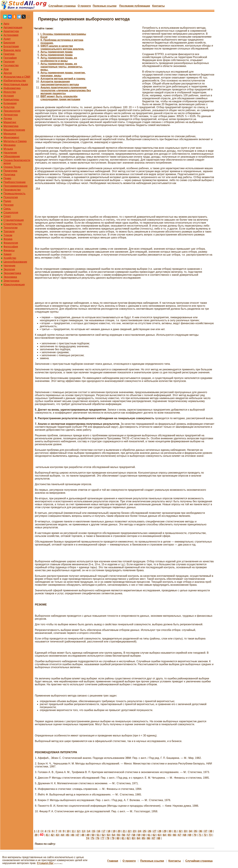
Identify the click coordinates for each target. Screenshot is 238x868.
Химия (7, 254)
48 (83, 835)
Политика (9, 175)
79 (113, 838)
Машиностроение (14, 130)
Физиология (11, 243)
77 (103, 838)
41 (47, 835)
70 (195, 835)
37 (206, 831)
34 (190, 831)
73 (210, 835)
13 (83, 831)
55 (118, 835)
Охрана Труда (12, 167)
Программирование (16, 186)
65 (169, 835)
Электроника (11, 281)
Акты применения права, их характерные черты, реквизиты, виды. (62, 67)
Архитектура (11, 31)
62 (154, 835)
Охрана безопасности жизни (17, 162)
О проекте (84, 6)
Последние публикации (135, 6)
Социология (11, 212)
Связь (7, 209)
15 (93, 831)
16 (99, 831)
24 (139, 831)
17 (104, 831)
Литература (11, 115)
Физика (8, 239)
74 (87, 838)
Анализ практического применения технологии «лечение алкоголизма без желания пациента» (66, 90)
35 (195, 831)
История (9, 96)
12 (78, 831)
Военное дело (12, 50)
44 (62, 835)
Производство (12, 190)
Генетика (9, 54)
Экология (9, 269)
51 (98, 835)
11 (73, 831)
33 (185, 831)
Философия (11, 247)
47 (78, 835)
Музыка (8, 149)
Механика (9, 145)
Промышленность (14, 194)
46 (73, 835)
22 (129, 831)
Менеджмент (11, 137)
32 (180, 831)
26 (150, 831)
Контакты (158, 6)
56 (124, 835)
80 (118, 838)
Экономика (10, 277)
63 (159, 835)
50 (93, 835)
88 (159, 838)
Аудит (7, 39)
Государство (11, 65)
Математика (11, 126)
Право (7, 178)
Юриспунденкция (14, 285)
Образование (12, 156)
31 (175, 831)
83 (133, 838)
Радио (7, 201)
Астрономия (11, 35)
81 (123, 838)
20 (119, 831)
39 (36, 835)
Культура (9, 107)
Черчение (9, 266)
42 (52, 835)
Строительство (13, 224)
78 (108, 838)
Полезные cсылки (105, 6)
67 (180, 835)
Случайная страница (62, 6)
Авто (6, 24)
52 (103, 835)
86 (148, 838)
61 (149, 835)
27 (155, 831)
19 (114, 831)
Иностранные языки (16, 84)
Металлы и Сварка (15, 141)
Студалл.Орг (45, 863)
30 (170, 831)
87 (154, 838)
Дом (6, 69)
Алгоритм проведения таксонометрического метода (60, 83)
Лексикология (12, 111)
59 (139, 835)
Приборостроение (15, 182)
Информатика (12, 88)
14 (89, 831)
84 (138, 838)
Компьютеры (11, 100)
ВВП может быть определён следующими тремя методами (60, 98)
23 (134, 831)
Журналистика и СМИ (17, 77)
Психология (11, 197)
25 (145, 831)
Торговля (9, 231)
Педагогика (10, 171)
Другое (8, 73)
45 (68, 835)
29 (165, 831)
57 (129, 835)
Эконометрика (12, 273)
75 (92, 838)
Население (10, 153)
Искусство (10, 92)
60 (144, 835)
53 (108, 835)
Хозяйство (10, 258)
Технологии (10, 228)
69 (190, 835)
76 (98, 838)
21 (124, 831)
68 (185, 835)
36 (201, 831)
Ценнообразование (15, 262)
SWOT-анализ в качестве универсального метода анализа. (62, 47)
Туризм (8, 235)
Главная (113, 861)
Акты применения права (56, 52)
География (10, 58)
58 (134, 835)
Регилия (9, 205)
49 (88, 835)
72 (205, 835)
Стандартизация (14, 220)
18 (109, 831)
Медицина (10, 134)
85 (144, 838)
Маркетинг (10, 122)
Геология (9, 62)
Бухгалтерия (11, 46)
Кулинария (10, 103)
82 (128, 838)
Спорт (7, 216)
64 (164, 835)
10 (68, 831)
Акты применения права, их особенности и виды (59, 59)
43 (57, 835)
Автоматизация (13, 27)
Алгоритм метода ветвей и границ (63, 79)
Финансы (9, 250)
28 (160, 831)
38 (211, 831)
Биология (9, 43)
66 (175, 835)
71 (200, 835)
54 (113, 835)
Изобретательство (15, 81)
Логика (8, 118)
